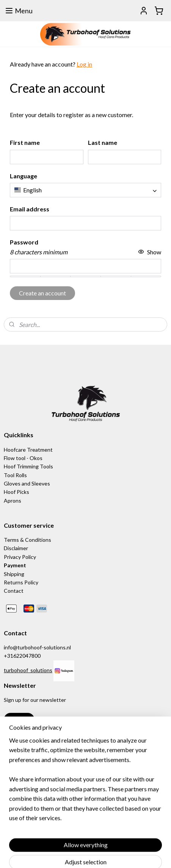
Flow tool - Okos (23, 458)
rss (129, 854)
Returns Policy (21, 582)
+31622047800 (22, 656)
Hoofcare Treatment (28, 450)
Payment (15, 565)
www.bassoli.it (21, 770)
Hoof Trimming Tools (28, 466)
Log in (84, 64)
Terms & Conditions (27, 540)
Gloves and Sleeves (27, 483)
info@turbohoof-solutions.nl (37, 647)
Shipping (14, 574)
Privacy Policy (20, 557)
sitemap (115, 854)
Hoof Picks (16, 492)
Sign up (19, 720)
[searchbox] (85, 190)
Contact (14, 591)
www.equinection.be (31, 761)
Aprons (13, 501)
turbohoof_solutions (28, 670)
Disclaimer (16, 548)
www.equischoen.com (33, 753)
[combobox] (85, 190)
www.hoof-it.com (24, 778)
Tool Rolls (15, 475)
